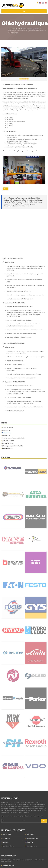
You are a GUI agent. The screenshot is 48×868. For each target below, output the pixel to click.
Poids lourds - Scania (8, 441)
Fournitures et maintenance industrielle (13, 438)
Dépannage (30, 842)
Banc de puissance (7, 448)
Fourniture (5, 842)
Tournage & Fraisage (8, 443)
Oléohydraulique (7, 433)
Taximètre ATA (6, 430)
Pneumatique (6, 435)
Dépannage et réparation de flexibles (13, 446)
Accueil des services (8, 428)
